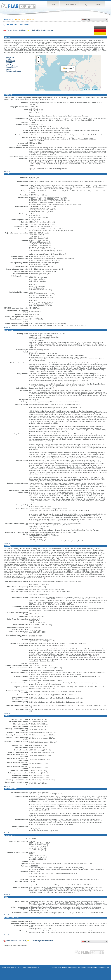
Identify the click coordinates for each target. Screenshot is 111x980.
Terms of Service (12, 968)
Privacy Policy (22, 968)
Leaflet (85, 89)
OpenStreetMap (95, 89)
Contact (3, 968)
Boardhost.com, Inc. (34, 968)
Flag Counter (18, 6)
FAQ (86, 5)
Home (53, 5)
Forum (98, 5)
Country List (70, 5)
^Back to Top (7, 171)
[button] (74, 67)
